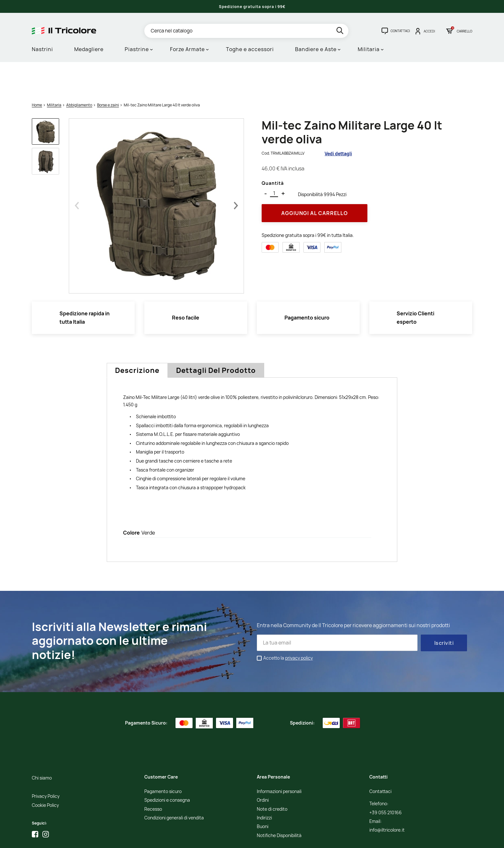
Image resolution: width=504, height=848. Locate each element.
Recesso (153, 776)
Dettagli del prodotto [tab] (216, 338)
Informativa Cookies (335, 839)
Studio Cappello (385, 839)
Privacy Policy (46, 764)
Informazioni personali (279, 758)
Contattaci (380, 758)
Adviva (409, 839)
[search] (341, 32)
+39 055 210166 (386, 780)
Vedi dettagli (338, 120)
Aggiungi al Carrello (315, 180)
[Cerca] (246, 31)
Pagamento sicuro (163, 758)
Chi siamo (42, 745)
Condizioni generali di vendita (174, 785)
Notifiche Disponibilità (279, 803)
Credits (362, 839)
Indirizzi (264, 785)
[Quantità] (274, 161)
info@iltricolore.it (387, 797)
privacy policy (299, 625)
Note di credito (272, 776)
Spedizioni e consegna (167, 767)
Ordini (263, 767)
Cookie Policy (45, 772)
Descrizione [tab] (137, 338)
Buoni (263, 794)
